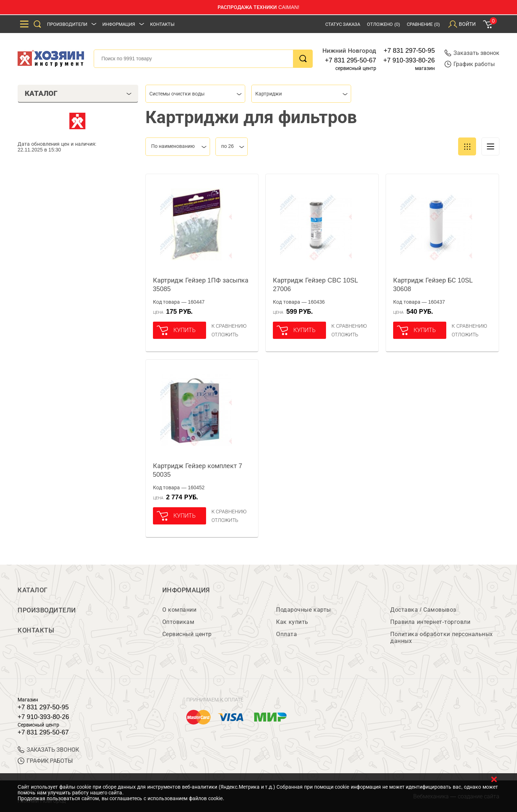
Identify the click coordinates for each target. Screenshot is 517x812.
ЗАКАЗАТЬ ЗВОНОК (48, 750)
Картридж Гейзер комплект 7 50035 (198, 470)
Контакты (162, 24)
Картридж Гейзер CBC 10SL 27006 (315, 285)
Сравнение (423, 24)
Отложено (383, 24)
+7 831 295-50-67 (351, 60)
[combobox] (195, 94)
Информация (119, 24)
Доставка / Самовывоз (423, 610)
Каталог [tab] (78, 93)
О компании (179, 610)
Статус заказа (343, 24)
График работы (470, 64)
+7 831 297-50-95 (409, 51)
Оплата (287, 634)
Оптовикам (178, 622)
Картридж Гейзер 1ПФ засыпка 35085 (201, 285)
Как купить (292, 622)
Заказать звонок (472, 53)
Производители (67, 24)
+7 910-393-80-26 (409, 60)
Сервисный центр (187, 634)
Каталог (33, 590)
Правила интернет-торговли (430, 622)
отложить (225, 335)
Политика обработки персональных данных (441, 638)
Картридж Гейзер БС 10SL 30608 (433, 285)
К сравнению (229, 326)
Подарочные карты (303, 610)
